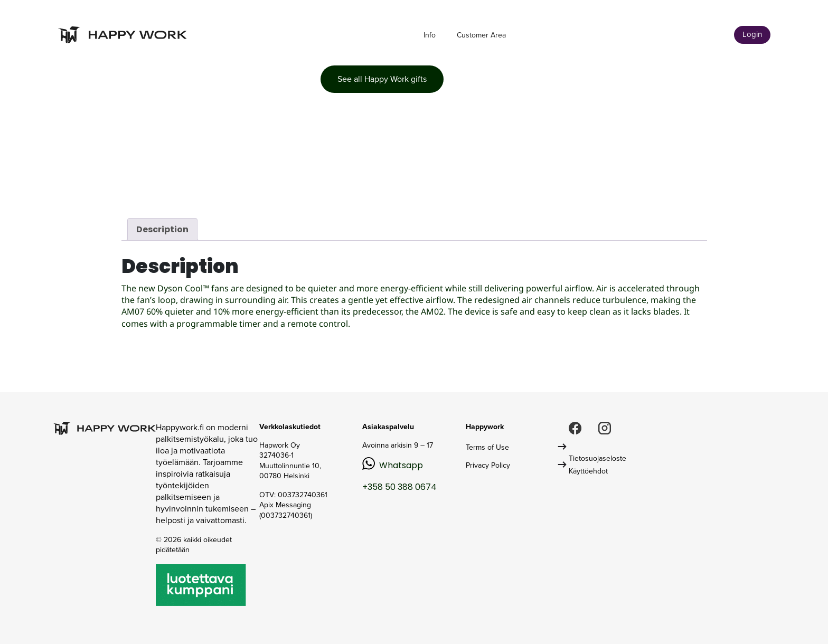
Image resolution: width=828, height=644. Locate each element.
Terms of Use (487, 447)
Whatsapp (401, 465)
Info (430, 35)
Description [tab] (162, 229)
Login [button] (752, 34)
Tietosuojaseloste (598, 458)
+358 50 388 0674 (399, 487)
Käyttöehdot (588, 471)
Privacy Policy (488, 465)
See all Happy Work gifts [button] (382, 79)
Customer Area (481, 35)
